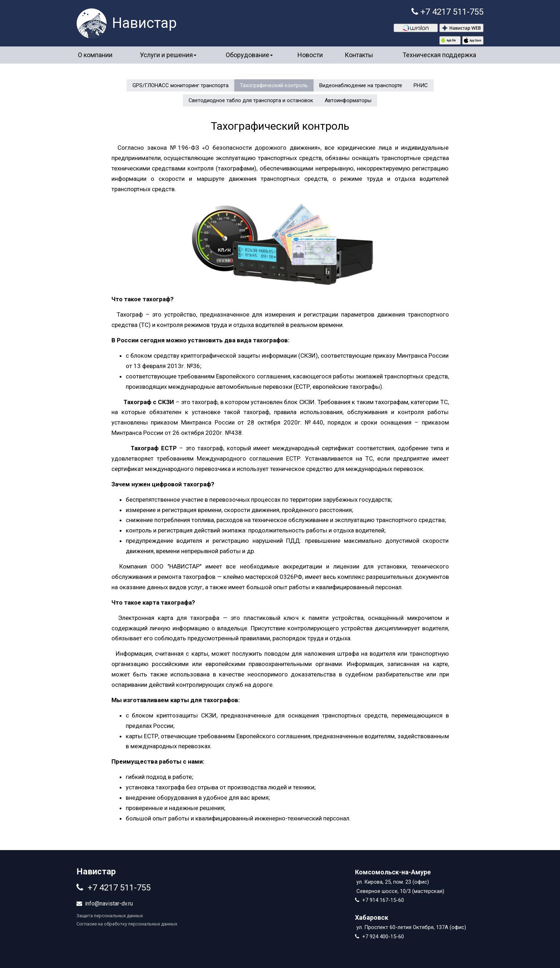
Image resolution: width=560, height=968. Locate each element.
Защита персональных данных (110, 916)
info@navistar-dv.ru (109, 904)
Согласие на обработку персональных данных (127, 924)
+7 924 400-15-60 (383, 937)
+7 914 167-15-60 (383, 900)
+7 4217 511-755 (452, 12)
